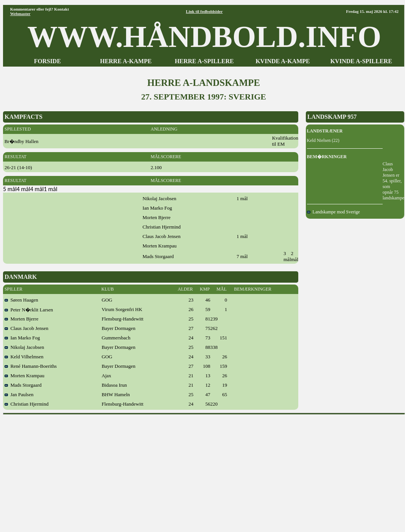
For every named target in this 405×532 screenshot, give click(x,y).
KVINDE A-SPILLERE (361, 61)
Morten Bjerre (22, 319)
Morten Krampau (24, 376)
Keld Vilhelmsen (24, 357)
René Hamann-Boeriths (31, 366)
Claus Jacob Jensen (26, 328)
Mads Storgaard (23, 385)
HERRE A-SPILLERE (204, 61)
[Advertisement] (204, 471)
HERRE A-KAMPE (126, 61)
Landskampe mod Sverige (333, 212)
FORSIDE (48, 61)
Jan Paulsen (19, 394)
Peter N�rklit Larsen (29, 310)
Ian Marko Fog (22, 338)
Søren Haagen (21, 300)
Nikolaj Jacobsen (24, 347)
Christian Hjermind (26, 404)
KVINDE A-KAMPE (283, 61)
